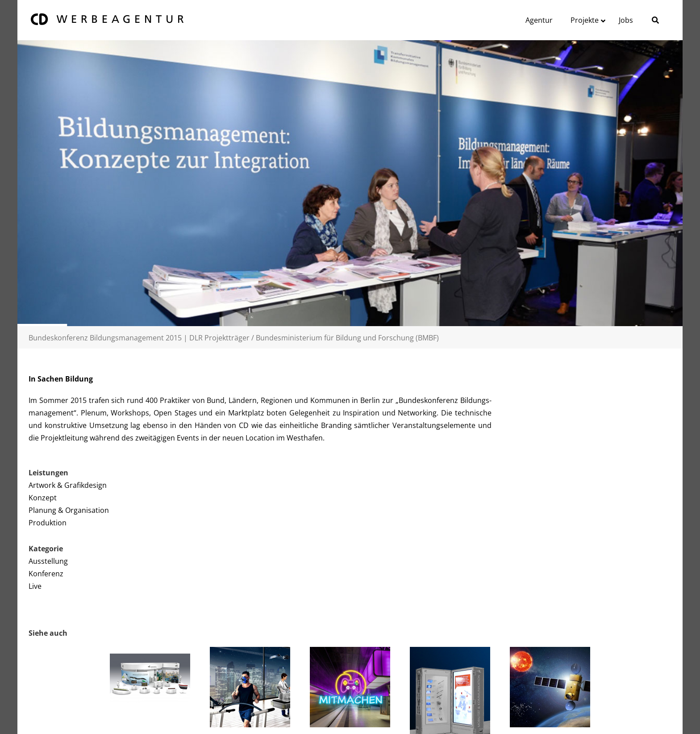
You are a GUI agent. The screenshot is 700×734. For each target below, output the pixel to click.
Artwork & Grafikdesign (68, 485)
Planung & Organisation (69, 510)
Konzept (43, 498)
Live (35, 586)
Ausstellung (48, 561)
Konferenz (46, 574)
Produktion (48, 523)
